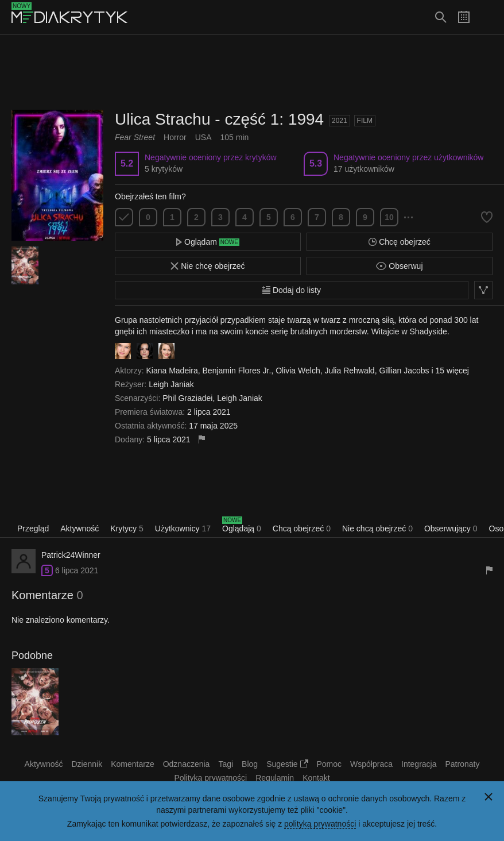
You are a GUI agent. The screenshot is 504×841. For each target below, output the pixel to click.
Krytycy (127, 528)
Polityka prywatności (210, 778)
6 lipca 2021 (77, 570)
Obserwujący (451, 528)
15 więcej (452, 371)
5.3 (316, 163)
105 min (235, 137)
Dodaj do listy (292, 290)
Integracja (419, 764)
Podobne (32, 655)
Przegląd (33, 528)
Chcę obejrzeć (399, 242)
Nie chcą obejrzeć (377, 528)
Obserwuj (399, 266)
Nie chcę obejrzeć (208, 266)
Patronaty (462, 764)
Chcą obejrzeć (302, 528)
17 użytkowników (364, 169)
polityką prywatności (320, 824)
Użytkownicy (183, 528)
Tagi (226, 764)
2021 (340, 121)
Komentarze (132, 764)
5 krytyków (164, 169)
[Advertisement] (252, 72)
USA (203, 137)
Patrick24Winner (71, 555)
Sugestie (287, 764)
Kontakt (316, 778)
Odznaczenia (187, 764)
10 (389, 217)
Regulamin (275, 778)
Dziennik (87, 764)
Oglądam (208, 242)
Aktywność (80, 528)
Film (365, 121)
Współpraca (371, 764)
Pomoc (329, 764)
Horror (175, 137)
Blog (250, 764)
